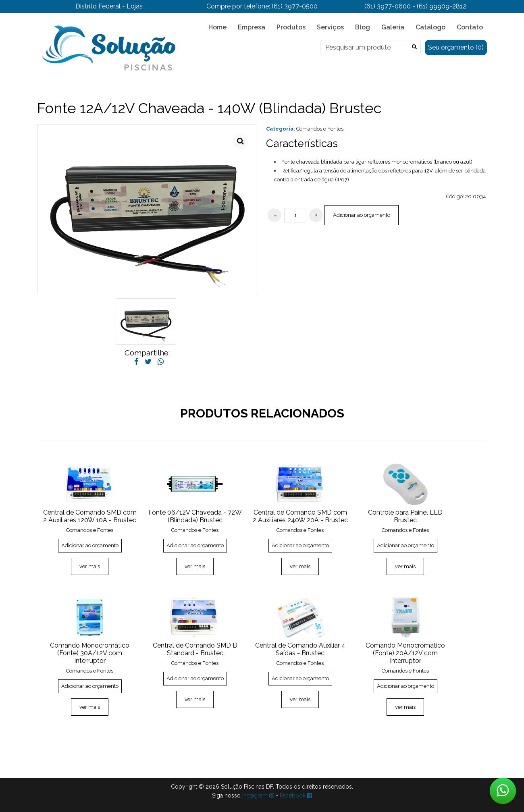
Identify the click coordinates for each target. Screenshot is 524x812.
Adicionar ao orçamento (362, 215)
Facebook (296, 795)
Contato (470, 27)
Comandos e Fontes (320, 129)
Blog (363, 27)
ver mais (90, 566)
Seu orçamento (456, 47)
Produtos (291, 27)
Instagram (258, 795)
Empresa (252, 27)
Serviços (330, 27)
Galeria (393, 27)
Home (217, 27)
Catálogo (430, 27)
